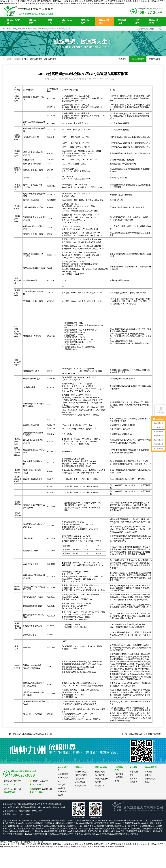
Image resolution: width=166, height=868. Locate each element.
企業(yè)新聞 (81, 786)
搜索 (161, 29)
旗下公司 (148, 775)
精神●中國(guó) (82, 772)
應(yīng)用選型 (36, 59)
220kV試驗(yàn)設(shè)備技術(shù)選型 (145, 734)
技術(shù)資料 (81, 775)
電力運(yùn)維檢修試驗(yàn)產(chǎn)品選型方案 (32, 734)
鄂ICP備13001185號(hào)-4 (51, 804)
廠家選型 (122, 59)
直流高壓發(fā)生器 (63, 29)
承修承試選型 (155, 59)
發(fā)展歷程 (63, 774)
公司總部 (148, 772)
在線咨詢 (161, 410)
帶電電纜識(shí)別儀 (46, 29)
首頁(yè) (25, 59)
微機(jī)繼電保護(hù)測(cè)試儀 (25, 29)
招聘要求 (133, 779)
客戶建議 (119, 774)
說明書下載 (100, 786)
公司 (38, 804)
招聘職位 (133, 782)
